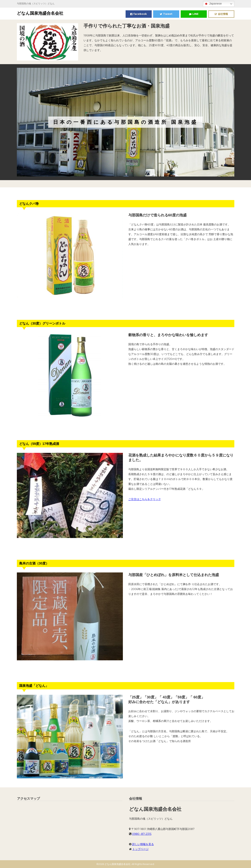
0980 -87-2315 (142, 834)
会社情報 (221, 14)
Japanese (213, 4)
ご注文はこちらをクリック (145, 499)
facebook (139, 14)
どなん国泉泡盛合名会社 (40, 13)
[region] (126, 122)
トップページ (140, 849)
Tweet (166, 14)
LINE (194, 14)
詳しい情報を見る (143, 844)
